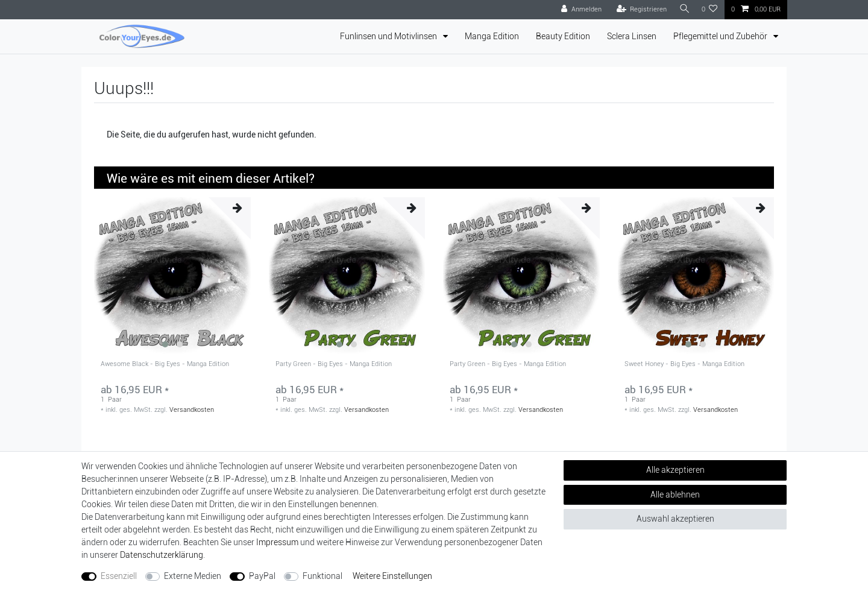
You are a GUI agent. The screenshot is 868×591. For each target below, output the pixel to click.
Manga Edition (492, 36)
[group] (172, 276)
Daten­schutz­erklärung (162, 555)
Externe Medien (193, 576)
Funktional (322, 576)
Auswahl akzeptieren (675, 519)
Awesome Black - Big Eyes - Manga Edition (165, 364)
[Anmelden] (578, 10)
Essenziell (119, 576)
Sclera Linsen (632, 36)
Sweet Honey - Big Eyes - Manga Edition (684, 364)
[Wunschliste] (710, 10)
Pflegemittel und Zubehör (721, 36)
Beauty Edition (563, 36)
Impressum (277, 542)
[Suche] (683, 9)
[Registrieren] (639, 10)
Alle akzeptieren (675, 470)
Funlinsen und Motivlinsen (389, 36)
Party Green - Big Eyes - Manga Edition (334, 364)
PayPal (262, 576)
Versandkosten (192, 410)
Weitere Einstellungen (392, 576)
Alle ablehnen (675, 495)
